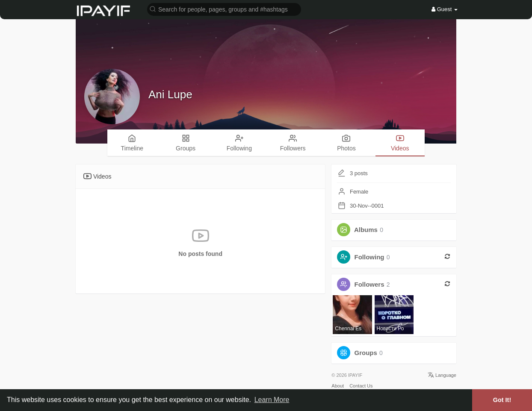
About (338, 386)
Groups (366, 353)
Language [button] (442, 375)
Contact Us (361, 386)
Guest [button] (445, 9)
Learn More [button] (272, 400)
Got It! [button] (502, 400)
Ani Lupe (170, 94)
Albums (366, 230)
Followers (369, 284)
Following (369, 257)
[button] (224, 9)
